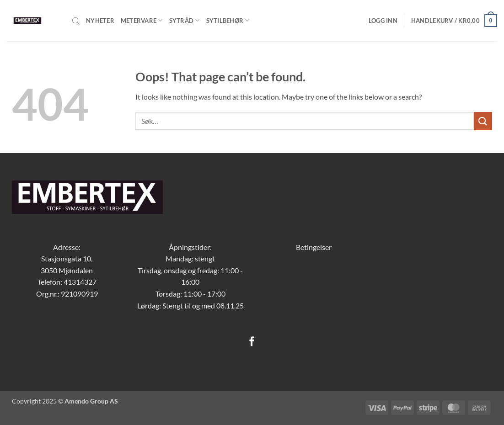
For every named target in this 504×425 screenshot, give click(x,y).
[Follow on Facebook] (252, 342)
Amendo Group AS (91, 401)
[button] (383, 21)
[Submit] (483, 121)
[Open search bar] (76, 21)
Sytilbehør (228, 20)
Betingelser (314, 247)
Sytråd (185, 20)
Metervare (142, 20)
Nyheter (100, 21)
